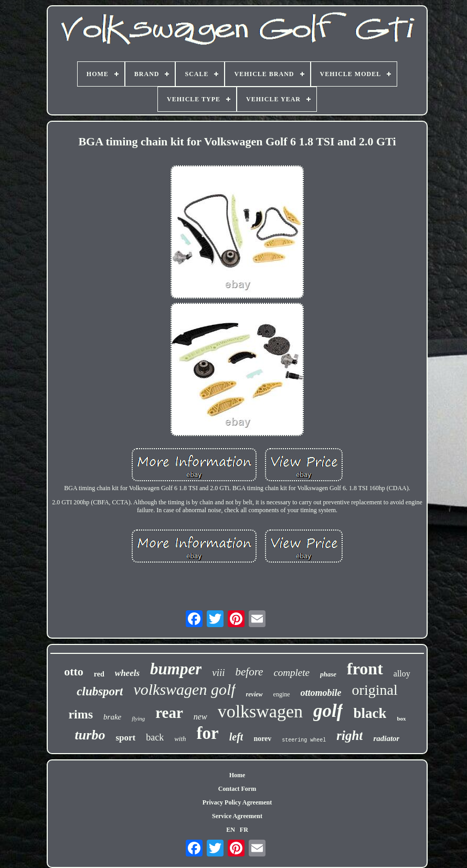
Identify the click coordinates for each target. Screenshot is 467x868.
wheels (127, 673)
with (180, 739)
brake (112, 717)
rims (81, 714)
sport (125, 738)
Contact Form (237, 789)
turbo (90, 735)
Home (237, 775)
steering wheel (304, 740)
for (208, 733)
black (370, 713)
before (250, 672)
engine (282, 694)
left (236, 737)
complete (291, 673)
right (349, 735)
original (375, 690)
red (99, 674)
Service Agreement (237, 816)
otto (74, 671)
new (200, 717)
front (365, 669)
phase (328, 674)
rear (169, 713)
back (155, 737)
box (401, 718)
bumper (176, 669)
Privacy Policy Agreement (237, 802)
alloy (402, 674)
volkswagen (260, 711)
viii (218, 673)
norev (262, 739)
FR (244, 830)
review (254, 694)
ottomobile (321, 693)
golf (328, 711)
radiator (386, 738)
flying (138, 718)
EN (231, 830)
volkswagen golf (184, 689)
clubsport (100, 691)
